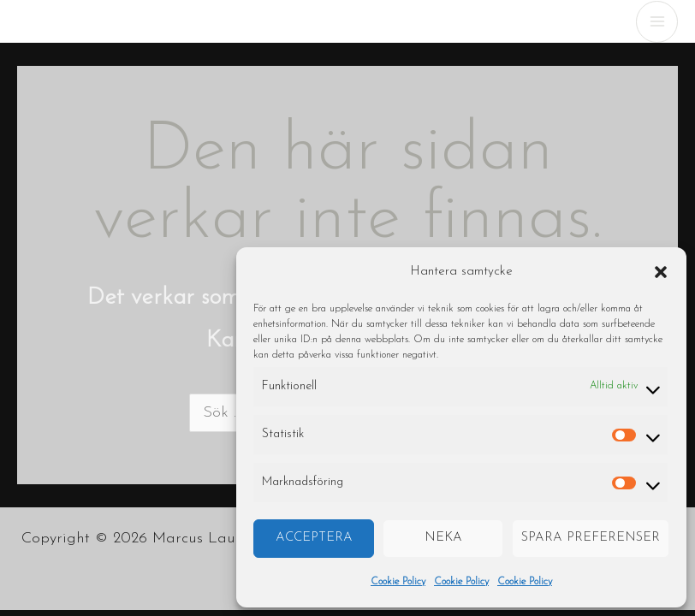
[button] (661, 272)
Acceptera (314, 538)
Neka (443, 538)
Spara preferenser (591, 538)
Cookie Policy (398, 582)
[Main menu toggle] (657, 22)
